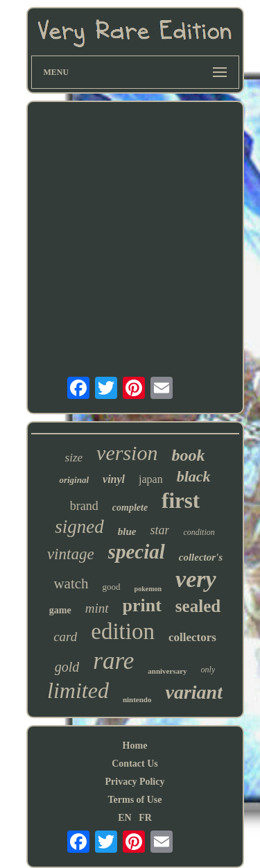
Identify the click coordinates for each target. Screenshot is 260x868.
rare (113, 661)
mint (97, 608)
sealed (198, 606)
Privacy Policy (135, 782)
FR (145, 818)
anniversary (167, 671)
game (60, 610)
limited (78, 690)
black (194, 476)
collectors (192, 637)
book (188, 455)
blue (127, 531)
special (137, 552)
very (196, 579)
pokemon (148, 589)
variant (193, 692)
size (74, 458)
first (181, 501)
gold (67, 667)
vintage (71, 554)
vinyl (114, 479)
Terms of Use (135, 800)
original (74, 480)
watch (71, 584)
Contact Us (135, 764)
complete (130, 508)
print (142, 605)
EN (124, 818)
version (127, 453)
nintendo (137, 699)
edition (123, 631)
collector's (201, 557)
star (159, 530)
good (112, 587)
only (208, 670)
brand (84, 506)
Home (135, 746)
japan (151, 479)
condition (199, 532)
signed (79, 527)
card (65, 637)
